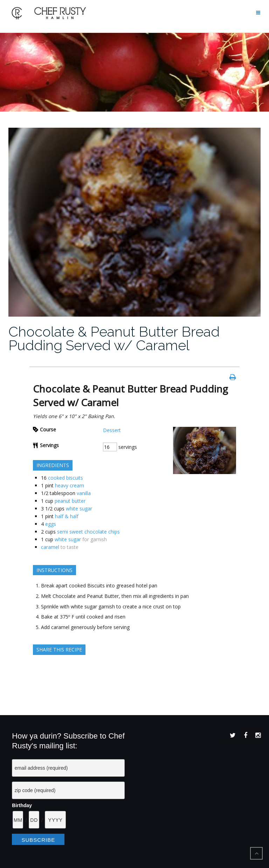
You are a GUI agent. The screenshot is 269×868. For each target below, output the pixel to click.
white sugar (79, 509)
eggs (51, 524)
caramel (50, 547)
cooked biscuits (65, 478)
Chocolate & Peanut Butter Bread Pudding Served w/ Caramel (114, 338)
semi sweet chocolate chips (88, 532)
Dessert (112, 430)
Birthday (22, 805)
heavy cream (70, 485)
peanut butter (70, 501)
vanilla (84, 493)
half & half (67, 516)
